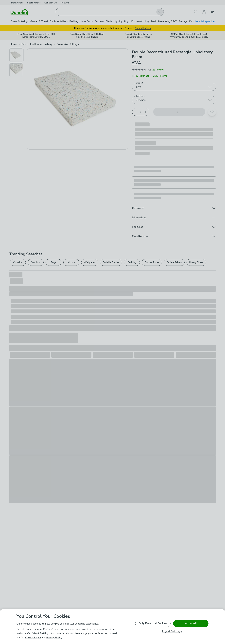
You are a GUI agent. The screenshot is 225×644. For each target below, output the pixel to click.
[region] (112, 627)
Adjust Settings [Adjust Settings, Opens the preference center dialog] (172, 631)
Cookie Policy (33, 638)
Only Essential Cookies (153, 623)
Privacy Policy (54, 638)
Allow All (191, 623)
